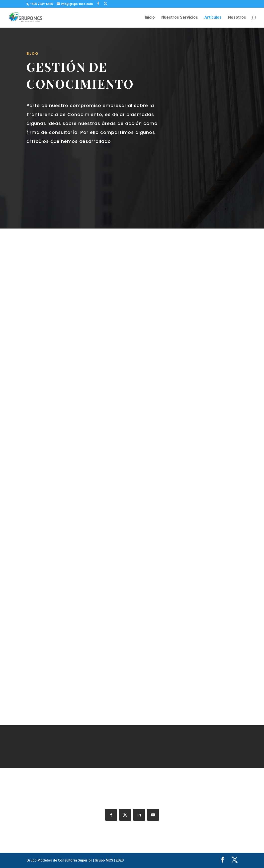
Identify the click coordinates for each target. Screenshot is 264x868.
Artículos (213, 18)
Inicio (150, 18)
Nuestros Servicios (180, 18)
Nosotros (237, 18)
